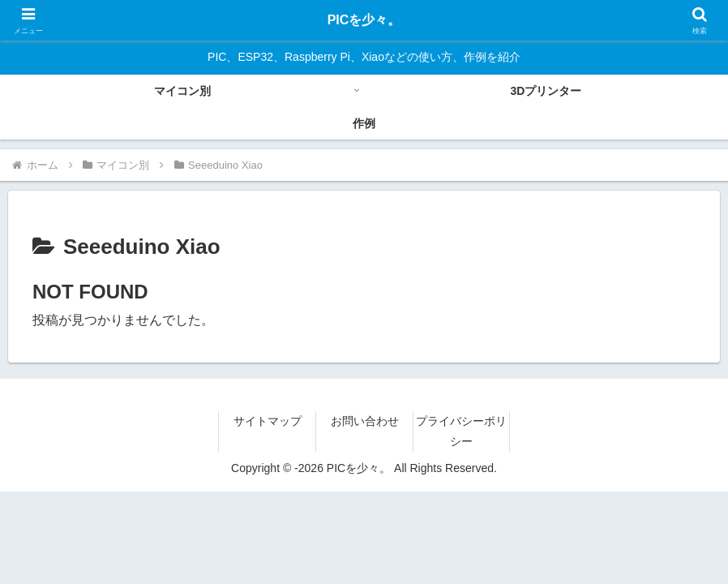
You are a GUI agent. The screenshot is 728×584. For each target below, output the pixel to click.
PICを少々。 (364, 20)
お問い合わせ (365, 421)
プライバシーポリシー (461, 431)
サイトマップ (268, 421)
